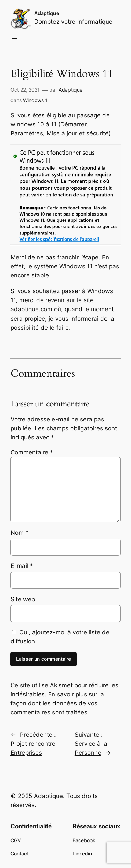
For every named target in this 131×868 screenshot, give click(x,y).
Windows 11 (37, 100)
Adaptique (47, 13)
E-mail (22, 566)
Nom (20, 533)
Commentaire (32, 452)
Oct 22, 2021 (25, 90)
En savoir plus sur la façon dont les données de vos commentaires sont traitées (57, 703)
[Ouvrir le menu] (15, 40)
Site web (23, 599)
